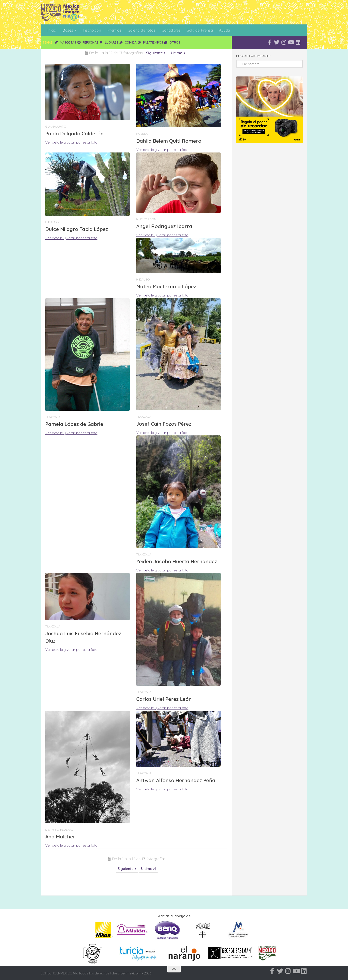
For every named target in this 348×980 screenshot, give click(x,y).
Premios (114, 30)
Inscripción (92, 30)
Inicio (52, 30)
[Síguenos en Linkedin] (298, 42)
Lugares (109, 42)
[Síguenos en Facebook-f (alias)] (269, 42)
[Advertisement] (122, 884)
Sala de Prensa (200, 30)
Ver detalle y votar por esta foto (71, 142)
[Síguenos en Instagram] (284, 42)
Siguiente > (156, 53)
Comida (128, 42)
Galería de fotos (141, 30)
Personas (88, 42)
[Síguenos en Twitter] (277, 42)
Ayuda (224, 30)
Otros (172, 42)
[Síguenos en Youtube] (291, 42)
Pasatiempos (150, 42)
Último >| (179, 53)
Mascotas (65, 42)
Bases (68, 30)
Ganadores (171, 30)
